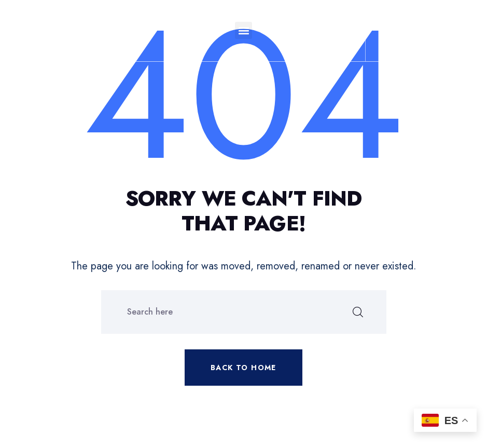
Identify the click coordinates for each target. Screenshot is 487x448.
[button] (243, 30)
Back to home (243, 368)
